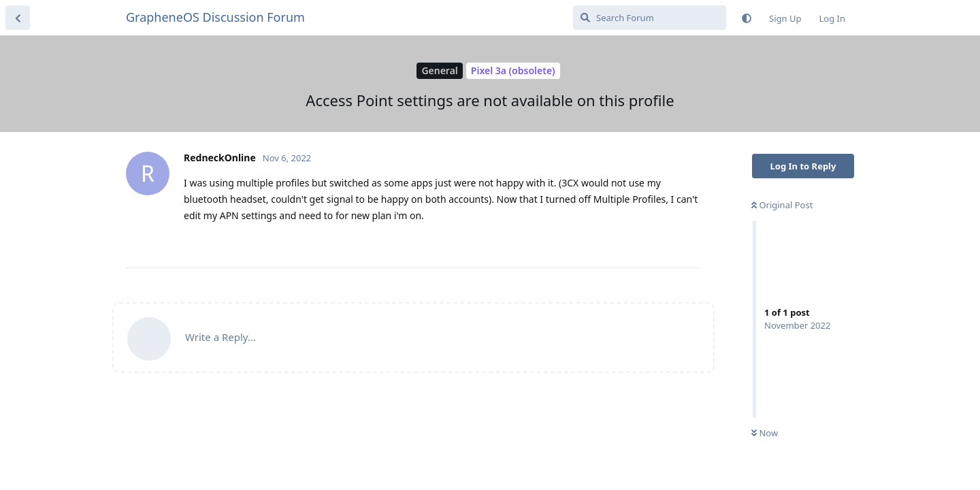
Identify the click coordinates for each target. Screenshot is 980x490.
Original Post (782, 205)
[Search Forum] (650, 18)
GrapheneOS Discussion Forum (215, 17)
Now (765, 433)
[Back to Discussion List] (18, 18)
